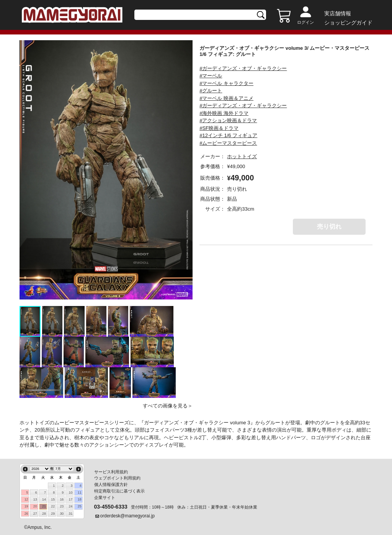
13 (35, 499)
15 (53, 499)
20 (35, 506)
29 (53, 514)
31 (71, 514)
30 (62, 514)
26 (26, 514)
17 (71, 499)
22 (53, 506)
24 (71, 506)
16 (62, 499)
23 (62, 506)
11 (80, 492)
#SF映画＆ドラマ (219, 128)
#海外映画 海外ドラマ (224, 113)
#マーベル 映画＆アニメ (226, 98)
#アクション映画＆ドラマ (228, 120)
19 (26, 506)
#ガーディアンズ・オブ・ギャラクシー (243, 68)
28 (44, 514)
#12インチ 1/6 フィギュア (228, 135)
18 (80, 499)
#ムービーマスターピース (228, 143)
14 (44, 499)
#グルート (211, 91)
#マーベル (211, 76)
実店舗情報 (338, 13)
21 (44, 506)
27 (35, 514)
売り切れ (329, 227)
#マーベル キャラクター (226, 83)
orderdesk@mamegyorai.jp (128, 516)
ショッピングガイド (348, 23)
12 (26, 499)
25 (80, 506)
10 (71, 492)
